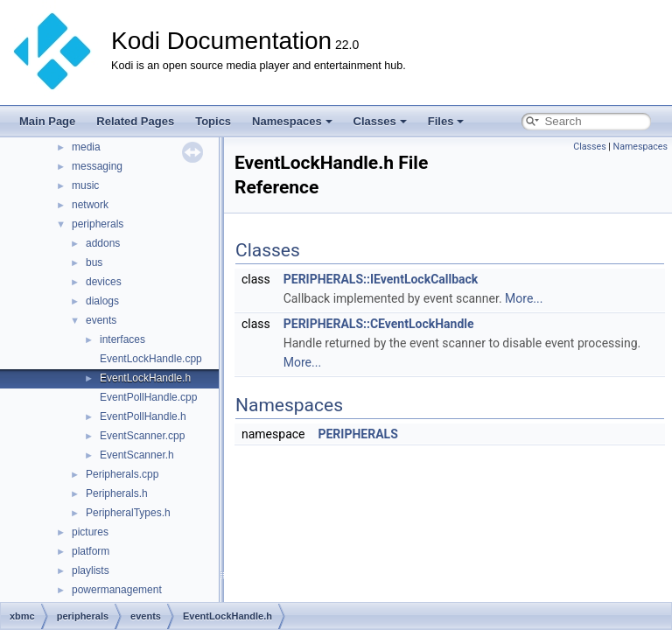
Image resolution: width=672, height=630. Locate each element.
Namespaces (292, 121)
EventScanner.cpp (142, 436)
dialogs (102, 301)
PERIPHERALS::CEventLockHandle (379, 324)
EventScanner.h (137, 455)
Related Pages (135, 121)
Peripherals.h (117, 493)
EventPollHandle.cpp (148, 397)
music (85, 185)
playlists (91, 570)
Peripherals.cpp (122, 474)
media (86, 147)
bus (94, 262)
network (90, 205)
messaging (97, 166)
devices (104, 282)
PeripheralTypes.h (128, 513)
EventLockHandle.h (145, 378)
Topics (213, 121)
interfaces (122, 339)
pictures (90, 532)
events (101, 320)
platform (91, 551)
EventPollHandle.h (143, 416)
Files (446, 121)
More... (524, 298)
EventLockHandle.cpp (151, 359)
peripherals (98, 224)
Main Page (47, 121)
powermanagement (117, 590)
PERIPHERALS (357, 434)
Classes (380, 121)
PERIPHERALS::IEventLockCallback (381, 279)
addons (103, 243)
